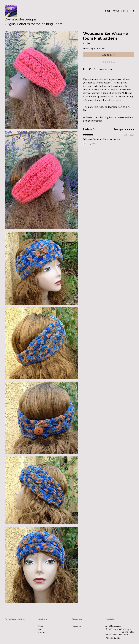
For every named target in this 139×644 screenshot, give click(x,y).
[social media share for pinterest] (95, 69)
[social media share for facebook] (84, 69)
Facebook (76, 626)
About (116, 11)
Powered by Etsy (113, 638)
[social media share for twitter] (90, 69)
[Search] (133, 11)
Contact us (43, 633)
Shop (108, 11)
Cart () (125, 11)
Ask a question (106, 69)
